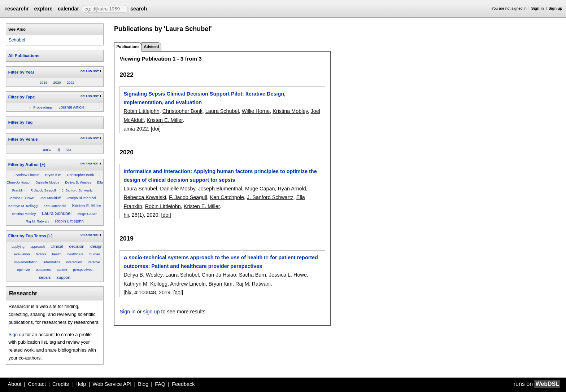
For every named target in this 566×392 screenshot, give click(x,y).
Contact (37, 384)
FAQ (160, 384)
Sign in (538, 8)
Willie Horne (256, 111)
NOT (96, 71)
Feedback (183, 384)
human (95, 254)
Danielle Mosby (47, 182)
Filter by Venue (23, 139)
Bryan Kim (53, 175)
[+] (43, 164)
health (57, 254)
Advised (151, 47)
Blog (143, 384)
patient (62, 270)
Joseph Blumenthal (81, 198)
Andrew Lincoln (27, 175)
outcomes (43, 270)
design (96, 246)
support (64, 277)
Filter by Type (22, 97)
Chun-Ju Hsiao (18, 182)
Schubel (17, 40)
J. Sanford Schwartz (77, 190)
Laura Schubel (57, 213)
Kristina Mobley (24, 214)
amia (47, 149)
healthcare (76, 254)
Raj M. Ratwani (37, 221)
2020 (57, 82)
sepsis (45, 277)
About (15, 384)
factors (41, 254)
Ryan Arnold (292, 189)
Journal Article (71, 107)
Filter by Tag (21, 122)
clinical (57, 246)
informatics (52, 262)
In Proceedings (41, 107)
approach (38, 246)
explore (43, 9)
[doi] (156, 129)
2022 (71, 82)
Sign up (556, 8)
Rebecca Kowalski (145, 197)
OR (83, 71)
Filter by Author (24, 164)
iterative (94, 262)
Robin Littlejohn (69, 221)
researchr (17, 9)
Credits (61, 384)
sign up (151, 312)
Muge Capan (88, 214)
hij (58, 149)
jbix (68, 149)
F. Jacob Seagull (43, 190)
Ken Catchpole (55, 206)
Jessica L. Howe (21, 198)
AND (89, 71)
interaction (74, 262)
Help (81, 384)
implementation (26, 262)
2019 (43, 82)
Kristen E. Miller (87, 206)
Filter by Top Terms (27, 236)
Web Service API (112, 384)
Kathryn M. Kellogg (23, 206)
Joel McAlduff (50, 198)
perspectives (83, 270)
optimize (23, 270)
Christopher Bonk (80, 175)
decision (77, 246)
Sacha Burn (252, 275)
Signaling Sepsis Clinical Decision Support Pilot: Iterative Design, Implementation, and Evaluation (204, 98)
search (139, 9)
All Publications (24, 56)
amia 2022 (136, 129)
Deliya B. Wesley (78, 182)
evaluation (22, 254)
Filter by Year (21, 72)
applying (18, 246)
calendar (68, 9)
